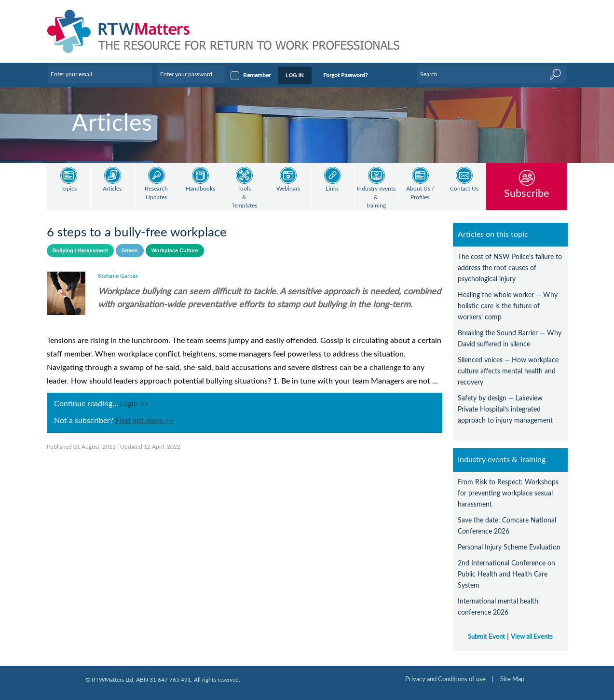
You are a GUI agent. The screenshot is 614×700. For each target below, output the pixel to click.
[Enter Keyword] (491, 74)
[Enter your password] (191, 74)
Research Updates (156, 193)
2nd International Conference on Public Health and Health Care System (506, 574)
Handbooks (200, 189)
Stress (130, 250)
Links (332, 189)
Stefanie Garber (118, 276)
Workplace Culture (175, 250)
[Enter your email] (100, 74)
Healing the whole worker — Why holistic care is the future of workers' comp (508, 306)
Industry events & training (376, 197)
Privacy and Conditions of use (445, 679)
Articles (112, 189)
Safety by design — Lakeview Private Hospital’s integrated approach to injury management (505, 409)
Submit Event (486, 637)
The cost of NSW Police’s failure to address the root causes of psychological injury (510, 268)
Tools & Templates (244, 197)
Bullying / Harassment (81, 250)
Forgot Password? (345, 75)
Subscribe (527, 193)
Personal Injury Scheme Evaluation (509, 547)
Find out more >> (144, 421)
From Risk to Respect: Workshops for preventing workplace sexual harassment (508, 493)
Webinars (288, 189)
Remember (257, 75)
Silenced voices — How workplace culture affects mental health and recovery (508, 371)
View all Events (532, 637)
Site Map (512, 679)
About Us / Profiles (420, 193)
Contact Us (464, 189)
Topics (68, 189)
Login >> (134, 404)
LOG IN (295, 75)
